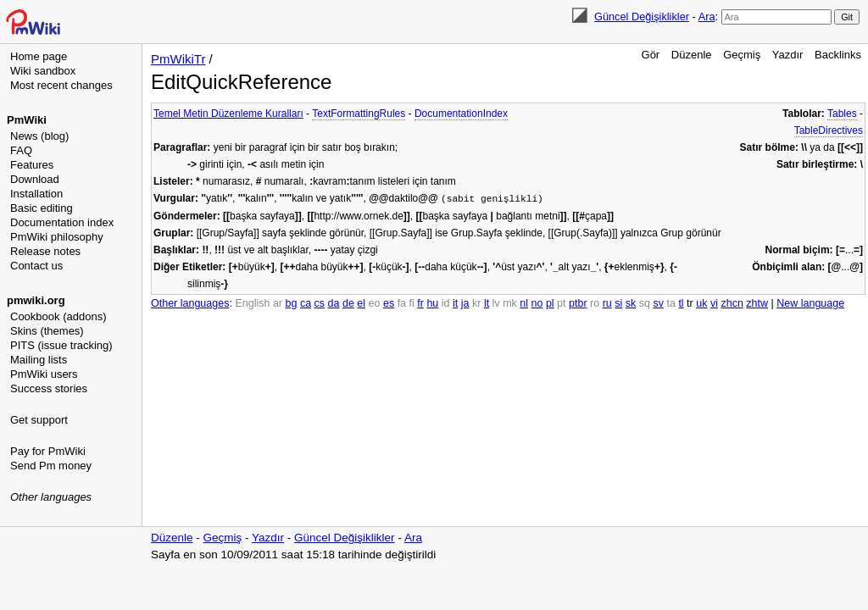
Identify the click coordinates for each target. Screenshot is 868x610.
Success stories (49, 388)
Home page (39, 56)
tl (681, 302)
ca (306, 302)
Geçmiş (742, 55)
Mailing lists (39, 360)
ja (465, 302)
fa (402, 302)
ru (607, 302)
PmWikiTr (178, 59)
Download (35, 179)
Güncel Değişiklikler (642, 17)
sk (631, 302)
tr (690, 302)
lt (487, 302)
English (252, 302)
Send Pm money (51, 466)
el (361, 302)
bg (291, 302)
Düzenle (692, 55)
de (348, 302)
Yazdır (788, 55)
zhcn (732, 302)
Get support (39, 420)
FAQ (21, 150)
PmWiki (27, 120)
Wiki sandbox (43, 71)
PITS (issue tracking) (61, 345)
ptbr (578, 302)
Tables (842, 114)
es (389, 302)
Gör (651, 55)
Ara (707, 17)
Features (32, 165)
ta (670, 302)
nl (524, 302)
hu (432, 302)
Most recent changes (61, 85)
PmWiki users (44, 374)
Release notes (45, 251)
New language (810, 302)
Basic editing (42, 208)
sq (645, 302)
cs (320, 302)
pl (550, 302)
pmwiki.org (36, 300)
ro (595, 302)
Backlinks (838, 55)
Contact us (36, 266)
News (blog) (39, 136)
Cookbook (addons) (58, 316)
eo (375, 302)
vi (714, 302)
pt (561, 302)
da (334, 302)
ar (278, 302)
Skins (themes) (47, 331)
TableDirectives (829, 130)
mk (510, 302)
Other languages (51, 497)
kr (476, 302)
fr (420, 302)
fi (412, 302)
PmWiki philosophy (57, 237)
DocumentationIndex (461, 114)
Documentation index (62, 222)
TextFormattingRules (359, 114)
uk (701, 302)
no (537, 302)
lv (496, 302)
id (446, 302)
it (455, 302)
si (618, 302)
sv (658, 302)
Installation (36, 194)
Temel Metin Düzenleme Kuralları (228, 114)
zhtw (757, 302)
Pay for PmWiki (48, 451)
